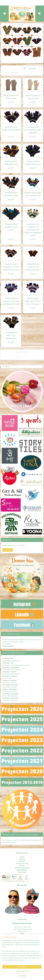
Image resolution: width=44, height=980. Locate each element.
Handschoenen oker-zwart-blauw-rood (33, 194)
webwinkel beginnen (37, 973)
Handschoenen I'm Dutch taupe (11, 97)
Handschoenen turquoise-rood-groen (11, 227)
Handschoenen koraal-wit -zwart (11, 194)
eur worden (9, 950)
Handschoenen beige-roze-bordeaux (11, 128)
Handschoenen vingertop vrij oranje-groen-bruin (33, 267)
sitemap (25, 973)
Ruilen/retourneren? (22, 863)
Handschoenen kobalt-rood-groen (33, 163)
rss (29, 973)
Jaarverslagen (5, 952)
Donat (3, 950)
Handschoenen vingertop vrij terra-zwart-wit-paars (33, 301)
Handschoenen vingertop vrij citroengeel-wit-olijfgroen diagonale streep (33, 230)
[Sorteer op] (32, 68)
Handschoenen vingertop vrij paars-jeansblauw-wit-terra (11, 301)
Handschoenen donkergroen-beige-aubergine (33, 130)
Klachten (22, 865)
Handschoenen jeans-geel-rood (11, 163)
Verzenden (22, 861)
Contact (22, 857)
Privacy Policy (22, 872)
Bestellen (22, 859)
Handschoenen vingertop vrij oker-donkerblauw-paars (11, 267)
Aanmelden (8, 550)
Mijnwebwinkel (25, 976)
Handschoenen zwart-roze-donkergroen (11, 335)
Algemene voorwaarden (22, 868)
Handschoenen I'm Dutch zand (33, 97)
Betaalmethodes (22, 870)
